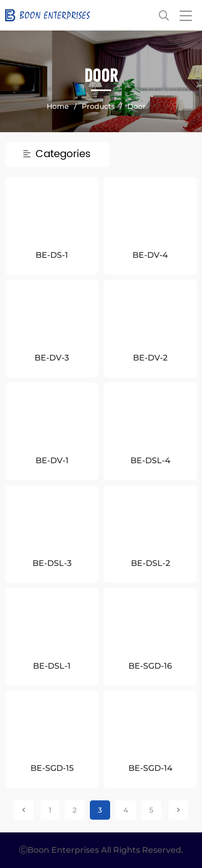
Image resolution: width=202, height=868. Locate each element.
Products (98, 106)
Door (137, 106)
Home (58, 106)
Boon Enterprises (87, 15)
